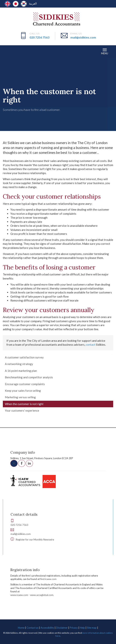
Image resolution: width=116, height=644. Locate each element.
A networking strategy (19, 364)
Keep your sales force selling (23, 391)
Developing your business (55, 80)
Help (82, 628)
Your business (29, 80)
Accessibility (47, 628)
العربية (33, 3)
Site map (92, 628)
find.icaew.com (48, 579)
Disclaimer (62, 628)
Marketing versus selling (20, 397)
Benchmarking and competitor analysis (29, 377)
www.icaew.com (19, 595)
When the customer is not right (24, 404)
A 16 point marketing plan (21, 371)
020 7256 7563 (39, 37)
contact (90, 345)
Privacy (74, 628)
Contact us (32, 628)
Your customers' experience (22, 410)
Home (21, 628)
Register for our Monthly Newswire (35, 540)
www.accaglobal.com (42, 595)
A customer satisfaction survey (24, 357)
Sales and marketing (85, 80)
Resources (11, 80)
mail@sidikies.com (83, 37)
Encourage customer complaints (25, 384)
